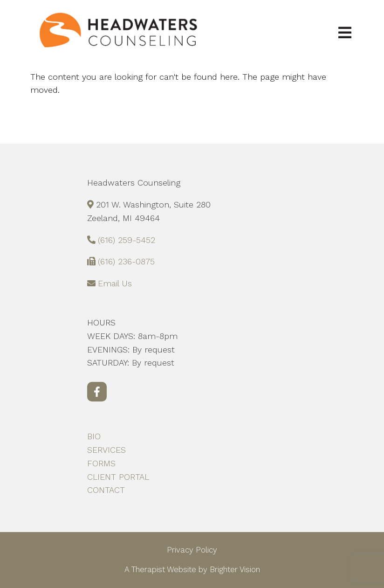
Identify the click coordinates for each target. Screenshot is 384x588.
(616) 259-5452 (127, 240)
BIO (94, 436)
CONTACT (106, 490)
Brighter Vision (235, 569)
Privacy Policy (192, 550)
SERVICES (106, 450)
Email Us (115, 283)
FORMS (101, 463)
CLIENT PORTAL (118, 477)
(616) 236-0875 (126, 261)
